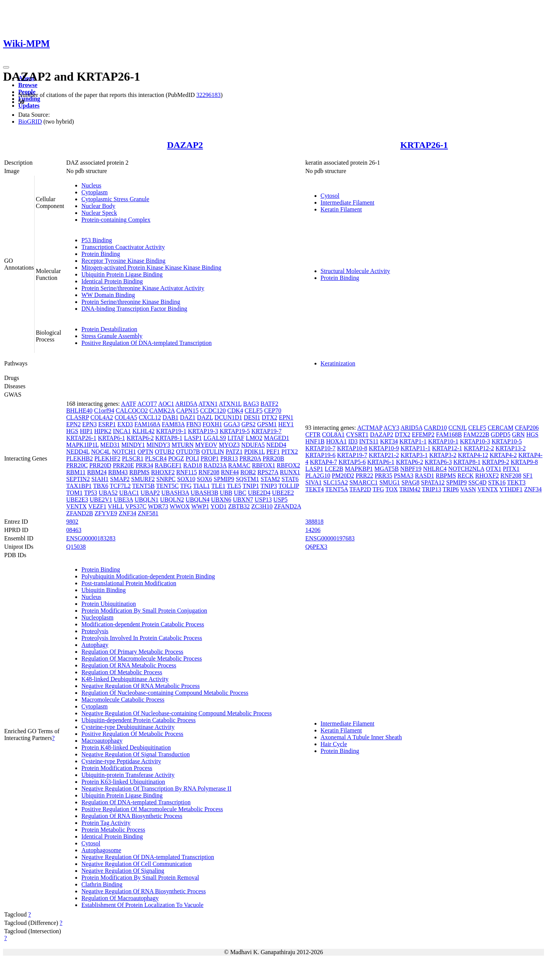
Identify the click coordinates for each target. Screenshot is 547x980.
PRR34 (144, 465)
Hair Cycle (334, 744)
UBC (240, 493)
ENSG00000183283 (91, 538)
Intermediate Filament (348, 203)
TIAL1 (201, 486)
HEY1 (286, 424)
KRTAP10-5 (507, 441)
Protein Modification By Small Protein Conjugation (144, 611)
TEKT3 (516, 482)
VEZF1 (97, 506)
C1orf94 (104, 411)
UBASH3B (205, 493)
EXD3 (125, 424)
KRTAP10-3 (475, 441)
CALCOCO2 (132, 411)
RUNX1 (290, 472)
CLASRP (77, 417)
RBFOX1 (263, 465)
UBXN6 (221, 500)
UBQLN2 (172, 500)
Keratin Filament (341, 209)
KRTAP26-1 (424, 145)
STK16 (497, 482)
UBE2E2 (283, 493)
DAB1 (171, 417)
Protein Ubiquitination (109, 604)
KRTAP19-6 (321, 455)
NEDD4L (78, 452)
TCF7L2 (120, 486)
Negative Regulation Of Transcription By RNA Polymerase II (156, 789)
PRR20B (273, 458)
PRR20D (100, 465)
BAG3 (251, 404)
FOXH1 (212, 424)
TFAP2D (360, 489)
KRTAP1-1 (413, 441)
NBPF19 (411, 469)
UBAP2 (150, 493)
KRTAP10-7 (321, 448)
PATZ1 (234, 452)
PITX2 (290, 452)
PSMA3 (404, 476)
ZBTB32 (239, 506)
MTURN (183, 445)
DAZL (205, 417)
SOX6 (204, 479)
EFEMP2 (423, 434)
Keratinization (338, 363)
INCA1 (122, 431)
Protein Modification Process (117, 768)
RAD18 (193, 465)
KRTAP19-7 (267, 431)
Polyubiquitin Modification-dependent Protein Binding (148, 576)
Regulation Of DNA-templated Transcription (136, 802)
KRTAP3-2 (443, 455)
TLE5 (234, 486)
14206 (313, 530)
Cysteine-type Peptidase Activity (121, 761)
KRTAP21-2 (384, 455)
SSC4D (477, 482)
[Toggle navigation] (6, 67)
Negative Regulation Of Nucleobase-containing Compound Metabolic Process (176, 713)
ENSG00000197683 (330, 538)
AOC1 (166, 404)
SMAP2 (120, 479)
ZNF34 (128, 513)
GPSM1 (267, 424)
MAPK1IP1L (82, 445)
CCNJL (458, 428)
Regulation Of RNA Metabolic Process (129, 665)
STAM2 (270, 479)
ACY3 (391, 428)
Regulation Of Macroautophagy (120, 898)
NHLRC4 (435, 469)
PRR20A (250, 458)
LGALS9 (215, 438)
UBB (226, 493)
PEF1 (273, 452)
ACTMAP (370, 428)
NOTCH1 (124, 452)
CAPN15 (187, 411)
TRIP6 (451, 489)
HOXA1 (336, 441)
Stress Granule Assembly (112, 336)
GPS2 (249, 424)
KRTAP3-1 (414, 455)
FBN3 (194, 424)
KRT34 (389, 441)
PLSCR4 (156, 458)
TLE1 (218, 486)
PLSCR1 (133, 458)
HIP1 (86, 431)
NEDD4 (276, 445)
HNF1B (315, 441)
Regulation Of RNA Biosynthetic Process (132, 816)
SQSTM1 (247, 479)
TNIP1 (251, 486)
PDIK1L (255, 452)
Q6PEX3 (316, 547)
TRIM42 (410, 489)
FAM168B (449, 434)
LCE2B (334, 469)
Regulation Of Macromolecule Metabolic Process (141, 658)
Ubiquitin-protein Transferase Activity (128, 775)
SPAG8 (410, 482)
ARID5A (186, 404)
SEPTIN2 (78, 479)
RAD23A (215, 465)
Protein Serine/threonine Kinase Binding (131, 302)
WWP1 (200, 506)
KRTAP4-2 (503, 455)
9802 (72, 522)
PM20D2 (343, 476)
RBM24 (97, 472)
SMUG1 (390, 482)
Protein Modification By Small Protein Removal (140, 878)
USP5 (281, 500)
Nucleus (91, 185)
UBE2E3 (77, 500)
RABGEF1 (168, 465)
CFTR (313, 434)
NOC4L (101, 452)
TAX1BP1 (79, 486)
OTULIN (213, 452)
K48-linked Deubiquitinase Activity (125, 679)
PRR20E (123, 465)
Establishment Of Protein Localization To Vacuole (142, 905)
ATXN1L (230, 404)
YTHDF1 (511, 489)
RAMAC (240, 465)
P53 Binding (96, 240)
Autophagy (95, 645)
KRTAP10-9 (384, 448)
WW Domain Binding (108, 295)
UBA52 (108, 493)
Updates (29, 106)
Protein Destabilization (109, 329)
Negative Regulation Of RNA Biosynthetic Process (144, 891)
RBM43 (118, 472)
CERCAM (501, 428)
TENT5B (144, 486)
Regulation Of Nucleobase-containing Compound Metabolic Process (165, 693)
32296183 (209, 95)
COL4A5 (126, 417)
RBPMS (139, 472)
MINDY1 (133, 445)
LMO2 (254, 438)
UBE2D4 (259, 493)
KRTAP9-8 (525, 462)
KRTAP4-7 (324, 462)
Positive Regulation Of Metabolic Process (132, 734)
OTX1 (494, 469)
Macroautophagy (102, 741)
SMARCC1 (364, 482)
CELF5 (254, 411)
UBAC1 (129, 493)
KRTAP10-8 (352, 448)
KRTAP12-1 (447, 448)
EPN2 (73, 424)
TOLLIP (289, 486)
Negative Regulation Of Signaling (123, 871)
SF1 (528, 476)
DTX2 (270, 417)
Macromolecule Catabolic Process (123, 700)
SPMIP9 (224, 479)
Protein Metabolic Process (113, 830)
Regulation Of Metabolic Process (122, 672)
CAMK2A (162, 411)
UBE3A (124, 500)
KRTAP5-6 (352, 462)
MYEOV (206, 445)
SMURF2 (143, 479)
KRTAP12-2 (479, 448)
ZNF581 (148, 513)
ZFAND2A (288, 506)
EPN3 (89, 424)
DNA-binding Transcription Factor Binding (134, 309)
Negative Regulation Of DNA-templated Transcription (148, 857)
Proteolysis (95, 631)
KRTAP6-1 (112, 438)
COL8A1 (334, 434)
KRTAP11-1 (415, 448)
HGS (72, 431)
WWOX (179, 506)
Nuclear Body (98, 206)
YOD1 (219, 506)
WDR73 (158, 506)
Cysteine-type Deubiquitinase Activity (128, 727)
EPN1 (286, 417)
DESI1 (252, 417)
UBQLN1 (146, 500)
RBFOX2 (289, 465)
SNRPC (166, 479)
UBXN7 (243, 500)
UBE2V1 (101, 500)
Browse (28, 85)
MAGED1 (277, 438)
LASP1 (193, 438)
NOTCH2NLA (466, 469)
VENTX (76, 506)
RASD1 (424, 476)
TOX (392, 489)
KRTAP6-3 (438, 462)
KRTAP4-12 (473, 455)
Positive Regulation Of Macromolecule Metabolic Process (152, 809)
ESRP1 (107, 424)
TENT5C (168, 486)
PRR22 (364, 476)
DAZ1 (188, 417)
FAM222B (476, 434)
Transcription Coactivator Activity (123, 247)
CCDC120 (213, 411)
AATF (129, 404)
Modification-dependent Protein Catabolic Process (143, 624)
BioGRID (30, 122)
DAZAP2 (185, 145)
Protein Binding (101, 254)
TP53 (91, 493)
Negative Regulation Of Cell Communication (137, 864)
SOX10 (186, 479)
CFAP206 (527, 428)
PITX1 (511, 469)
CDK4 (235, 411)
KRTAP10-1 (443, 441)
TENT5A (337, 489)
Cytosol (330, 196)
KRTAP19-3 (203, 431)
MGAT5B (387, 469)
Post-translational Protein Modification (129, 583)
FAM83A (173, 424)
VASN (468, 489)
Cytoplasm (94, 192)
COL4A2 (102, 417)
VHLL (116, 506)
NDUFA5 (253, 445)
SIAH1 (100, 479)
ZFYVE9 (106, 513)
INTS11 (369, 441)
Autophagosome (101, 850)
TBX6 (101, 486)
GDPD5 (501, 434)
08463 (74, 530)
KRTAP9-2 (496, 462)
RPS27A (268, 472)
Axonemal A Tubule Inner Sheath (361, 737)
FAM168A (147, 424)
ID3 (353, 441)
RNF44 (230, 472)
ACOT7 (147, 404)
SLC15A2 (336, 482)
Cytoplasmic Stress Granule (115, 199)
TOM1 (74, 493)
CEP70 (273, 411)
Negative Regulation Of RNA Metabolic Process (141, 686)
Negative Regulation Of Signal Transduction (135, 754)
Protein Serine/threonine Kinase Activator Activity (143, 288)
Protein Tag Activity (106, 823)
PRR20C (77, 465)
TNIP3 (269, 486)
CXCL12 (150, 417)
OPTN (145, 452)
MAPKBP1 (359, 469)
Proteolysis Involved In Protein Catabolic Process (142, 638)
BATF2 (270, 404)
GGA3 (232, 424)
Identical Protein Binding (112, 281)
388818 (315, 522)
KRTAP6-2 (140, 438)
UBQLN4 (197, 500)
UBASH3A (175, 493)
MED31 (110, 445)
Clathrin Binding (102, 884)
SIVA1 (314, 482)
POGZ (176, 458)
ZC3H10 (262, 506)
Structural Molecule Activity (355, 271)
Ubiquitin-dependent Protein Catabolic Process (138, 720)
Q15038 (76, 547)
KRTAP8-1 (169, 438)
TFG (186, 486)
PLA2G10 (318, 476)
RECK (466, 476)
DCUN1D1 (228, 417)
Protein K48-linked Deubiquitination (126, 747)
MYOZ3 (229, 445)
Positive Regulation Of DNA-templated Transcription (146, 343)
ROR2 (248, 472)
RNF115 (187, 472)
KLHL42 (143, 431)
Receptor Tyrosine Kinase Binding (123, 261)
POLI (193, 458)
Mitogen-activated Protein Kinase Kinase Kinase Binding (151, 268)
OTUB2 (165, 452)
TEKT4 (315, 489)
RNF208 (209, 472)
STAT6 (290, 479)
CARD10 (435, 428)
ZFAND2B (80, 513)
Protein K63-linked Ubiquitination (123, 782)
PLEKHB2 (79, 458)
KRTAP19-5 (235, 431)
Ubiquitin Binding (104, 590)
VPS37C (136, 506)
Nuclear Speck (99, 213)
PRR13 (229, 458)
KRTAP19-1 (171, 431)
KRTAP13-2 (511, 448)
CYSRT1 (357, 434)
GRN (519, 434)
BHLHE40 (79, 411)
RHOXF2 (163, 472)
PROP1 (210, 458)
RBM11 (76, 472)
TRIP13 (432, 489)
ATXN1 (208, 404)
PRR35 (383, 476)
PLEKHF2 (107, 458)
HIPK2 (103, 431)
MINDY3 (158, 445)
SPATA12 (433, 482)
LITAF (236, 438)
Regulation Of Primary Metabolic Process (132, 652)
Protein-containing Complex (116, 220)
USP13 (263, 500)
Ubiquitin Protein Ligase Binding (122, 274)
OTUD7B (188, 452)
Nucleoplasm (97, 617)
